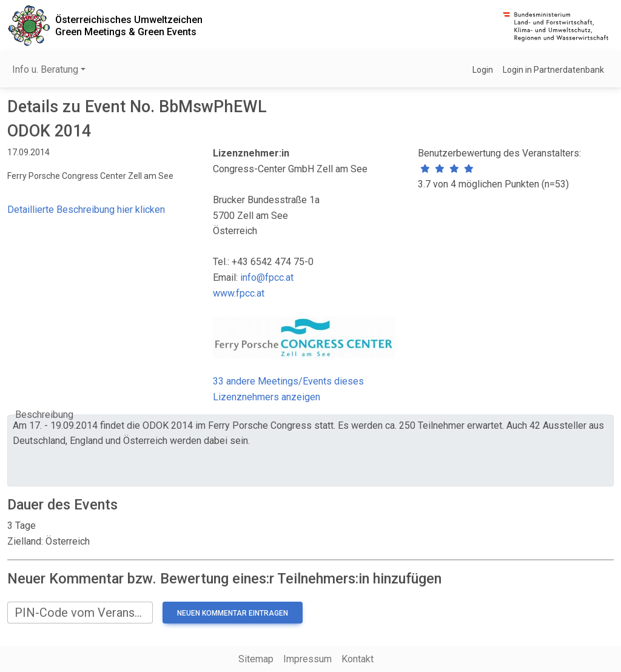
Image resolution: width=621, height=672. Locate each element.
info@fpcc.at (267, 277)
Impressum (307, 659)
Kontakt (357, 659)
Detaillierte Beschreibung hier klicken (86, 210)
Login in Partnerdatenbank (553, 70)
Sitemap (256, 659)
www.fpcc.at (239, 293)
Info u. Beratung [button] (45, 69)
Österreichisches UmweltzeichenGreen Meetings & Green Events (129, 25)
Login (483, 70)
